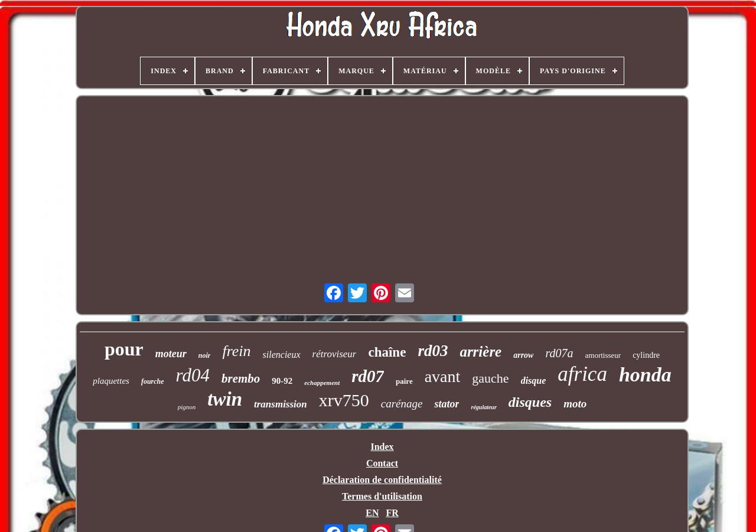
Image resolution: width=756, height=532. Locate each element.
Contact (382, 463)
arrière (480, 352)
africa (582, 374)
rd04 (193, 375)
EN (372, 513)
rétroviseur (335, 354)
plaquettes (111, 381)
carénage (402, 404)
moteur (171, 354)
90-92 (282, 381)
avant (443, 376)
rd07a (559, 353)
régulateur (483, 407)
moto (575, 404)
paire (404, 381)
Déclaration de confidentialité (382, 480)
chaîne (387, 352)
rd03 (433, 351)
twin (225, 399)
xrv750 (344, 400)
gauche (490, 378)
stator (447, 404)
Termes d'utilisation (382, 496)
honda (645, 375)
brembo (241, 378)
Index (382, 447)
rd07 (368, 376)
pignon (187, 407)
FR (392, 513)
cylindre (646, 355)
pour (124, 349)
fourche (153, 381)
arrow (523, 355)
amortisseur (603, 355)
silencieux (282, 355)
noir (205, 355)
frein (236, 351)
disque (534, 381)
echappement (322, 383)
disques (530, 402)
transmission (281, 404)
